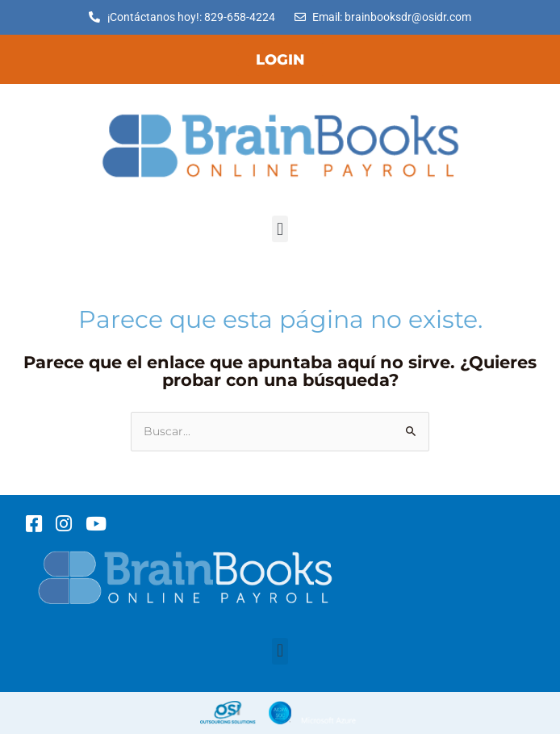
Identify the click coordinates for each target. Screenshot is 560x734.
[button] (280, 229)
